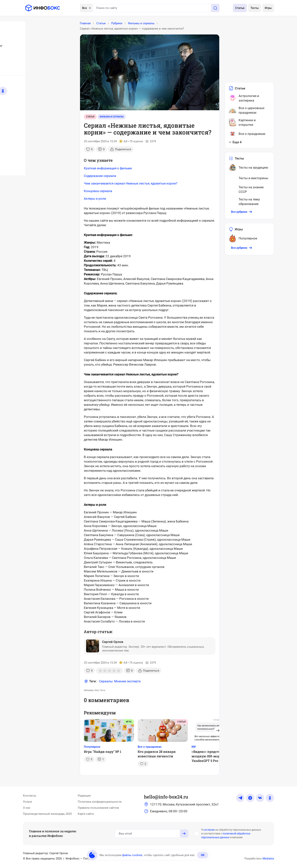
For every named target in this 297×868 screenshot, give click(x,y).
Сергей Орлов (113, 642)
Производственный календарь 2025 (47, 814)
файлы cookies (132, 855)
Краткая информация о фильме (108, 168)
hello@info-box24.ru (166, 797)
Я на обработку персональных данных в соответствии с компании (231, 834)
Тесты (255, 8)
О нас (27, 808)
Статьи (240, 8)
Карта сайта (86, 814)
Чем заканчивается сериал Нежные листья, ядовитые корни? (131, 183)
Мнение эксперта (127, 681)
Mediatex (268, 859)
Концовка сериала (98, 191)
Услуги (27, 802)
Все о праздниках (150, 747)
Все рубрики (242, 212)
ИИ (194, 747)
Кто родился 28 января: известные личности (157, 754)
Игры (268, 8)
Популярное (92, 747)
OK (203, 855)
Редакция (84, 796)
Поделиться (121, 149)
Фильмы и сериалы (112, 117)
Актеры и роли (95, 199)
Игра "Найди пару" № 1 (103, 752)
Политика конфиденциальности (100, 802)
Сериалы (106, 681)
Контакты (30, 796)
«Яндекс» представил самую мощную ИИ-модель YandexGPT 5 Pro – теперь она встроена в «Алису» (216, 756)
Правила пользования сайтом (98, 808)
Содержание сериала (100, 176)
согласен (209, 830)
